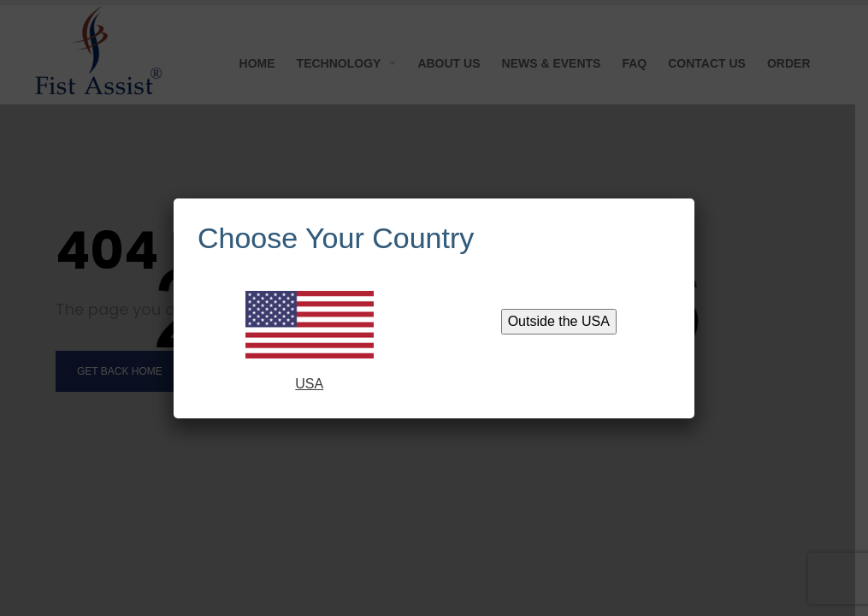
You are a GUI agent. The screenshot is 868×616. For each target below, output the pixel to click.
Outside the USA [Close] (559, 321)
